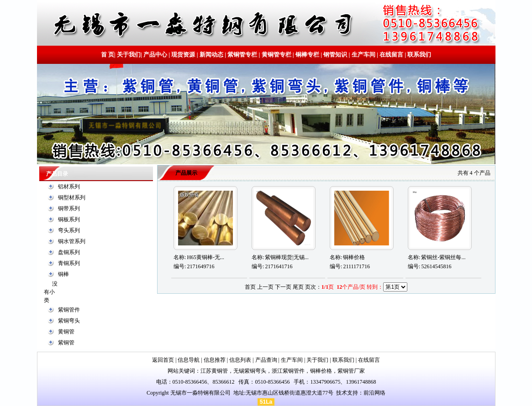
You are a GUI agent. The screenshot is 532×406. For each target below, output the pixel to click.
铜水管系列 (72, 241)
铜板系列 (69, 219)
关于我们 (129, 55)
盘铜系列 (69, 252)
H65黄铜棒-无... (205, 257)
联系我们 (419, 55)
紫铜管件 (69, 310)
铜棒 (63, 274)
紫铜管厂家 (351, 371)
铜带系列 (69, 208)
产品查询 (266, 360)
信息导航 (189, 360)
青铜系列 (69, 263)
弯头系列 (69, 230)
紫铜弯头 (69, 321)
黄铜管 (66, 332)
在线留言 (391, 55)
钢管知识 (335, 55)
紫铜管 (66, 343)
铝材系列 (69, 187)
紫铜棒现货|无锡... (287, 257)
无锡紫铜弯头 (250, 371)
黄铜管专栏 (277, 55)
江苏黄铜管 (214, 371)
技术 (342, 393)
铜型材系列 (72, 198)
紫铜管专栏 (242, 55)
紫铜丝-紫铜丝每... (443, 257)
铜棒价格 (354, 257)
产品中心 (155, 55)
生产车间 (363, 55)
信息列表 (240, 360)
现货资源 (183, 55)
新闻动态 (211, 55)
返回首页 (163, 360)
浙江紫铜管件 (288, 371)
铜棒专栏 (307, 55)
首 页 (108, 55)
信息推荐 (215, 360)
